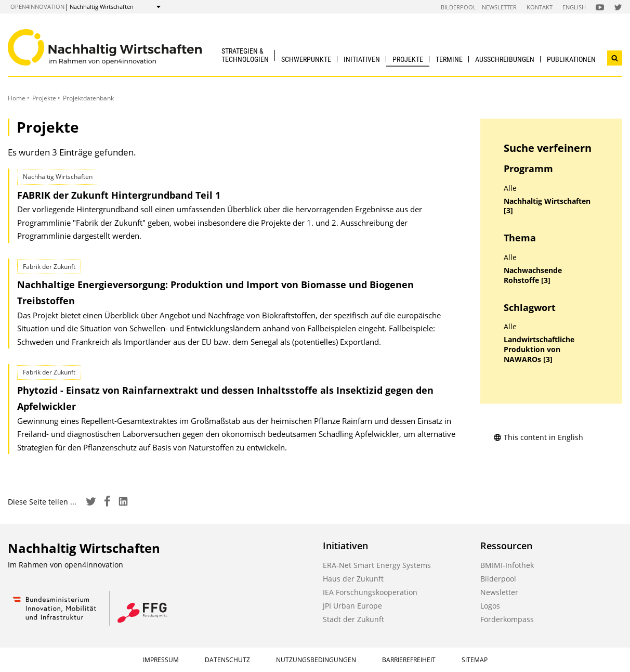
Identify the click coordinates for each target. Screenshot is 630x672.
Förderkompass (507, 619)
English (574, 7)
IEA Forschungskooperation (370, 592)
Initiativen (362, 59)
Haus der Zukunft (353, 579)
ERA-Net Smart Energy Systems (377, 565)
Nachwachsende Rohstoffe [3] (533, 275)
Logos (490, 606)
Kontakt (540, 7)
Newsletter (499, 7)
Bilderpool (458, 7)
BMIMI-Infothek (507, 565)
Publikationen (571, 59)
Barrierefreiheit (409, 660)
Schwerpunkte (306, 59)
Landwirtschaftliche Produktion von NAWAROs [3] (539, 350)
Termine (449, 59)
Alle (510, 188)
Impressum (161, 660)
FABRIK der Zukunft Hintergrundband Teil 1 (119, 195)
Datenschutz (227, 660)
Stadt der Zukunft (353, 619)
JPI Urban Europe (352, 606)
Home (17, 98)
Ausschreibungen (505, 59)
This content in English (538, 437)
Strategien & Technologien (245, 55)
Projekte (408, 59)
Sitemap (475, 660)
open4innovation (37, 7)
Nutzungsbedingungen (316, 660)
